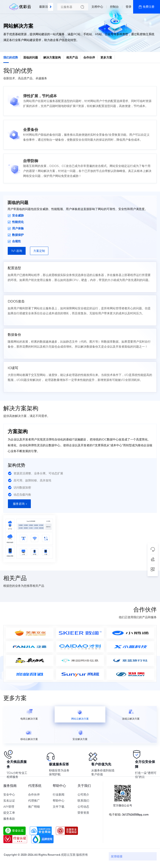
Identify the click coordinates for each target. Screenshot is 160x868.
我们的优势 (11, 57)
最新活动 (46, 5)
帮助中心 (59, 801)
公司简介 (83, 795)
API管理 (9, 807)
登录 (129, 7)
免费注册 (149, 7)
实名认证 (9, 801)
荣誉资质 (83, 813)
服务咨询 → (20, 504)
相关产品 (72, 57)
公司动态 (83, 807)
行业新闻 (59, 795)
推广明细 (34, 807)
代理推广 (34, 801)
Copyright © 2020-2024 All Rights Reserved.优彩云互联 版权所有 (46, 854)
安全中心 (9, 795)
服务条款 (9, 819)
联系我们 (83, 801)
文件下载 (59, 807)
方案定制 (39, 251)
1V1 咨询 (17, 251)
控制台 (114, 7)
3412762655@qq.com (135, 814)
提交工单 (9, 813)
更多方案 (106, 57)
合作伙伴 (89, 57)
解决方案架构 (52, 57)
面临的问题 (31, 57)
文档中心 (97, 7)
